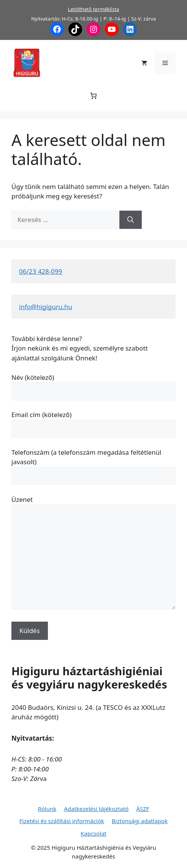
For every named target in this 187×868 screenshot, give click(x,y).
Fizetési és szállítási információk (62, 821)
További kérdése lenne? (47, 339)
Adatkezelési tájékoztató (96, 809)
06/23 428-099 (40, 271)
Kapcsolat (93, 833)
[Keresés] (131, 220)
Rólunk (47, 809)
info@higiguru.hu (46, 307)
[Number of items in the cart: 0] (94, 96)
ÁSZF (143, 809)
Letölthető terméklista (94, 9)
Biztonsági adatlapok (140, 821)
